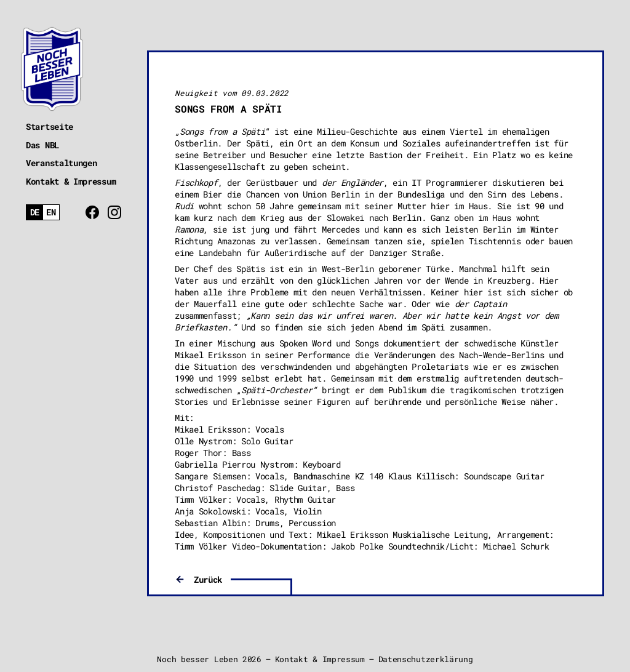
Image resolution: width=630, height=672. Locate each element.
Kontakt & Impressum (71, 181)
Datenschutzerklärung (426, 659)
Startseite (50, 126)
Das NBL (42, 145)
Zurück (208, 579)
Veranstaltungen (62, 163)
